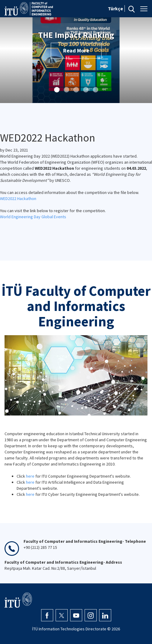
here (30, 476)
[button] (57, 90)
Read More (76, 50)
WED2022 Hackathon (18, 199)
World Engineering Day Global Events (33, 217)
